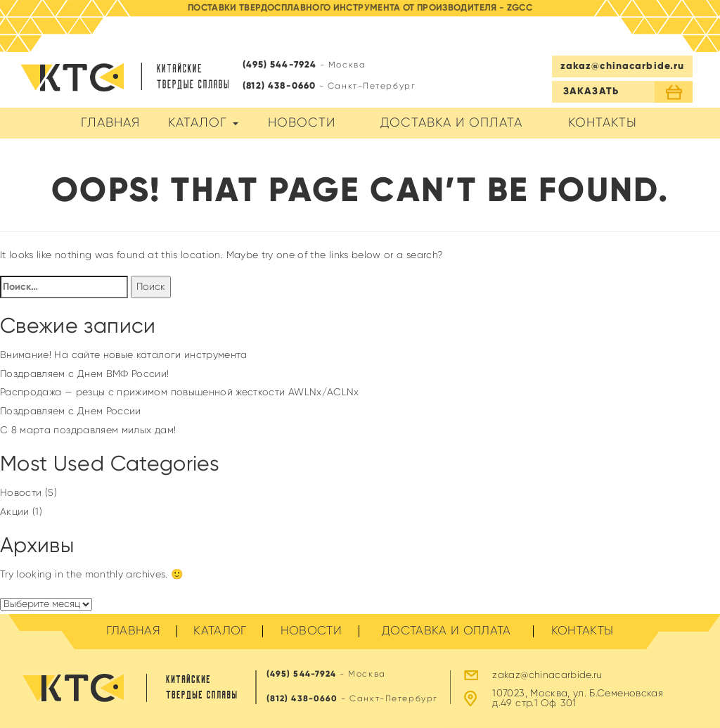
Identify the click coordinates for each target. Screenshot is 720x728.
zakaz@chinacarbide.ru (623, 66)
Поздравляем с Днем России (71, 411)
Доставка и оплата (451, 123)
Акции (15, 512)
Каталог (203, 123)
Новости (302, 123)
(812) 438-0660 (279, 86)
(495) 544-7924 (279, 65)
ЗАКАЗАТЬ (591, 91)
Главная (110, 123)
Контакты (603, 123)
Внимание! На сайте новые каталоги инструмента (124, 355)
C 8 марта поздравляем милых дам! (88, 430)
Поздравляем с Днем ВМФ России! (85, 374)
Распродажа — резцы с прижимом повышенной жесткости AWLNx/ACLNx (180, 392)
